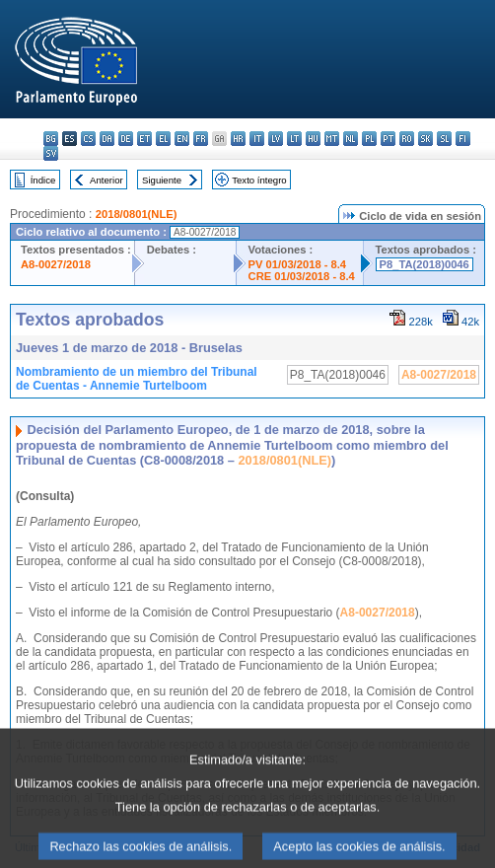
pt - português (388, 139)
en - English (182, 139)
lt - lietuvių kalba (294, 139)
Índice (43, 180)
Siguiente (162, 180)
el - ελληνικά (163, 139)
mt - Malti (332, 139)
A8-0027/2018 (56, 264)
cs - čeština (88, 139)
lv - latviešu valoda (276, 139)
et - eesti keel (144, 139)
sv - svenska (51, 153)
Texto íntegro (259, 180)
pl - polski (369, 139)
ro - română (407, 139)
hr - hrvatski (238, 139)
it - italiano (257, 139)
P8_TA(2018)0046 (424, 264)
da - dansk (107, 139)
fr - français (201, 139)
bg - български (51, 139)
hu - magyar (313, 139)
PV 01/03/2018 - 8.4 (298, 264)
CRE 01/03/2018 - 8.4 (302, 276)
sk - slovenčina (425, 139)
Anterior (106, 180)
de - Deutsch (126, 139)
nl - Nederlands (351, 139)
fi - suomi (463, 139)
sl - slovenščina (444, 139)
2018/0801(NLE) (137, 214)
